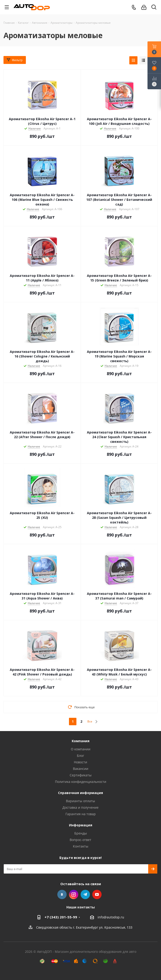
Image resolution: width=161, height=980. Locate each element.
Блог (80, 756)
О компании (81, 749)
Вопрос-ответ (80, 840)
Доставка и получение (80, 807)
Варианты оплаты (80, 801)
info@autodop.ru (111, 917)
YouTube (97, 894)
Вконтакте (62, 894)
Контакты (81, 846)
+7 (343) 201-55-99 (61, 917)
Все (90, 721)
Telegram (85, 894)
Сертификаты (81, 775)
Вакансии (81, 769)
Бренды (81, 833)
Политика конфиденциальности (81, 782)
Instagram (74, 894)
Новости (80, 762)
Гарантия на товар (81, 814)
